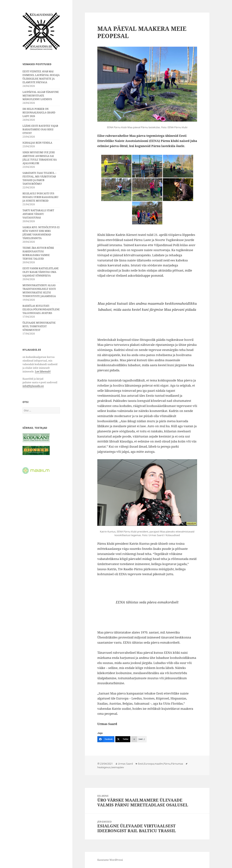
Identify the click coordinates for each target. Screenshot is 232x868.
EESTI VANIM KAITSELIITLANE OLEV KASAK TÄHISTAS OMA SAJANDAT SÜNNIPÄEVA (41, 272)
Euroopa (149, 764)
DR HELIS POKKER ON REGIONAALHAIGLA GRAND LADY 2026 (39, 113)
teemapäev (118, 767)
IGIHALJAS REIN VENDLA (37, 143)
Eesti (141, 764)
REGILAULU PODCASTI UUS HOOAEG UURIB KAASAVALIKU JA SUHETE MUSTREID (40, 197)
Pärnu (167, 764)
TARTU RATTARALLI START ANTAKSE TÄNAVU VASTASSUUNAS (38, 214)
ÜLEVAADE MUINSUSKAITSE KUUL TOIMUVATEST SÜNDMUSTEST (39, 326)
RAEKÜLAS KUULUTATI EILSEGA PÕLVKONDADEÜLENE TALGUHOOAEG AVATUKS (41, 309)
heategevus (104, 767)
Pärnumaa (177, 764)
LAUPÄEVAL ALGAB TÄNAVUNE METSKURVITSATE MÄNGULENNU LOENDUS (41, 96)
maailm (159, 764)
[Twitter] (123, 739)
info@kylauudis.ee (33, 386)
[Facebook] (106, 739)
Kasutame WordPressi (110, 860)
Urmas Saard (125, 764)
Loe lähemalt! (43, 371)
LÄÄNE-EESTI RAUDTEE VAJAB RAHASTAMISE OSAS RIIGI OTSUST (40, 129)
